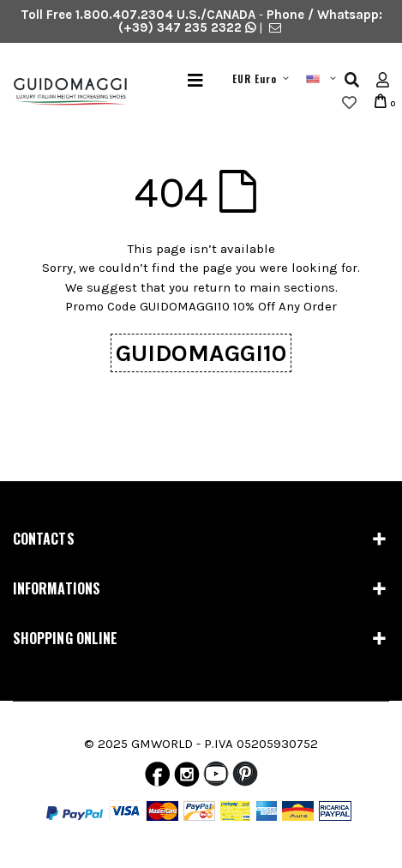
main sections (292, 287)
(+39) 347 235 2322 (180, 27)
